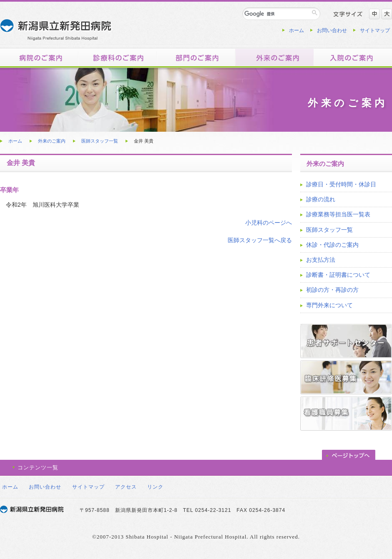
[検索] (277, 14)
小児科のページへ (269, 223)
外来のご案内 (52, 141)
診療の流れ (321, 199)
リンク (155, 487)
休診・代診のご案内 (332, 245)
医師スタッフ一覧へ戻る (260, 240)
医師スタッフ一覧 (100, 141)
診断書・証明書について (338, 275)
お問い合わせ (332, 30)
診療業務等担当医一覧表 (338, 214)
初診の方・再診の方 (332, 290)
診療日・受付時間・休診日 (341, 184)
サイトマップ (375, 30)
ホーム (297, 30)
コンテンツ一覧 (38, 468)
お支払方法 (321, 260)
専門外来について (329, 305)
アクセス (126, 487)
